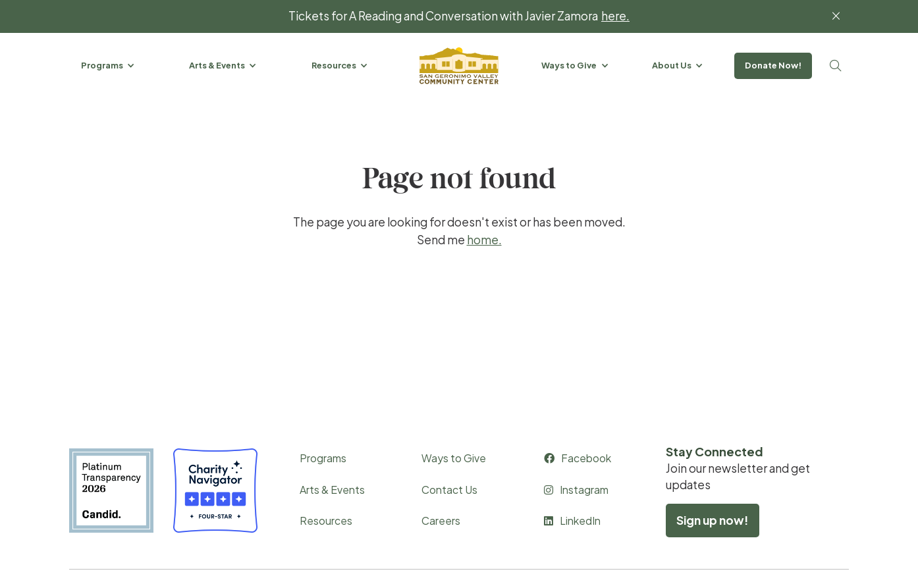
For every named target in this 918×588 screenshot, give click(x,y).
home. (484, 240)
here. (615, 16)
